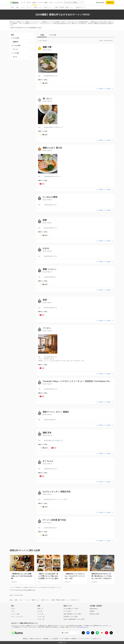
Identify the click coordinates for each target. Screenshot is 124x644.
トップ (23, 3)
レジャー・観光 (43, 3)
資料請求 (92, 611)
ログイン (110, 3)
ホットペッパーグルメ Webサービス (25, 590)
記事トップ (40, 609)
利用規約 (74, 639)
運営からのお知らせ (36, 639)
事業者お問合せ (94, 609)
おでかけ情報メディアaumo (71, 609)
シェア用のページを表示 (105, 89)
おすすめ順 (53, 35)
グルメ (34, 3)
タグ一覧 (40, 611)
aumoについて (97, 639)
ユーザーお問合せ (65, 639)
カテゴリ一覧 (41, 619)
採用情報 (46, 639)
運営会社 (25, 639)
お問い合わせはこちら (82, 627)
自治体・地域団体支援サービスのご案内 (74, 619)
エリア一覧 (40, 614)
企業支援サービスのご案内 (71, 617)
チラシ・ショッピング (56, 3)
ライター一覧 (41, 617)
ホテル (29, 3)
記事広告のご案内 (94, 614)
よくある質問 (54, 639)
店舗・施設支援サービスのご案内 (72, 614)
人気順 (42, 35)
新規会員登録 (100, 3)
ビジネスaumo (67, 611)
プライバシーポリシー (85, 639)
